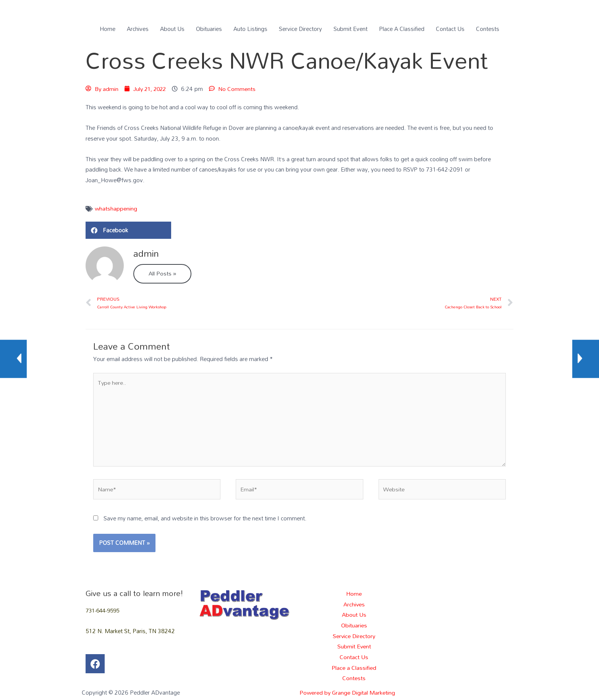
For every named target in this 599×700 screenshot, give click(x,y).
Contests (488, 29)
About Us (172, 29)
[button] (128, 231)
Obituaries (209, 29)
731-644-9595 (104, 612)
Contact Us (450, 29)
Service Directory (300, 29)
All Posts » (162, 274)
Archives (138, 29)
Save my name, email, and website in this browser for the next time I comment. (205, 520)
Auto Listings (250, 29)
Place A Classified (402, 29)
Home (108, 29)
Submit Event (350, 29)
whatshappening (116, 209)
